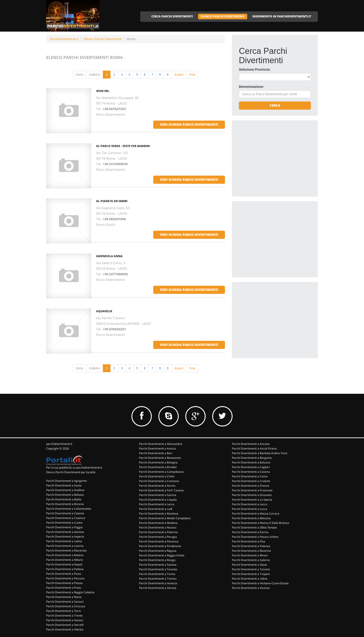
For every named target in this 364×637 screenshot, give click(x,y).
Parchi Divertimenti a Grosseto (252, 495)
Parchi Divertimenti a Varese (65, 620)
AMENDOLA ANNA (109, 256)
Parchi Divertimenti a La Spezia (252, 500)
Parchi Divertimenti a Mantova (159, 514)
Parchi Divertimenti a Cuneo (64, 523)
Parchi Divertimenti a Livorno (65, 546)
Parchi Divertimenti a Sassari (65, 602)
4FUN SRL (103, 91)
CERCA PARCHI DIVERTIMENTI (172, 16)
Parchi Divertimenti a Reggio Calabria (70, 592)
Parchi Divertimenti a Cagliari (251, 467)
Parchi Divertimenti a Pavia (64, 574)
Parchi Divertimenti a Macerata (66, 550)
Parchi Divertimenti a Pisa (249, 541)
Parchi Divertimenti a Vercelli (65, 625)
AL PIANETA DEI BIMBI (112, 201)
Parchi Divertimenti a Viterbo (65, 629)
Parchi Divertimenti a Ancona (251, 444)
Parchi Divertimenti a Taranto (158, 569)
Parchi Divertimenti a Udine (250, 579)
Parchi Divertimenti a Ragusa (158, 551)
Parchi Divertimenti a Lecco (250, 504)
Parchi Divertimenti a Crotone (251, 481)
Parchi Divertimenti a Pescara (65, 578)
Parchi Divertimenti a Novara (158, 527)
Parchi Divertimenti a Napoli (64, 564)
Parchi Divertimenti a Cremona (159, 481)
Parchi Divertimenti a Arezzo (158, 448)
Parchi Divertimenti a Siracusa (66, 606)
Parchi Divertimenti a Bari (156, 453)
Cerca (275, 105)
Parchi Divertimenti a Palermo (158, 532)
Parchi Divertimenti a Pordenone (160, 546)
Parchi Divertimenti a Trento (64, 616)
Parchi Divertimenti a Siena (249, 565)
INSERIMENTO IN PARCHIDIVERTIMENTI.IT (282, 16)
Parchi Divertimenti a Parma (250, 532)
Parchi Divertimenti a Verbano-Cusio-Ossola (260, 583)
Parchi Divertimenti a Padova (65, 569)
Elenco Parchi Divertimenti (103, 39)
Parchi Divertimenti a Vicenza (251, 588)
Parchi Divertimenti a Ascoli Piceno (254, 448)
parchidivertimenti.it (59, 444)
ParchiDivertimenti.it (64, 39)
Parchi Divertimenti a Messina (251, 518)
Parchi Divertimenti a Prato (64, 588)
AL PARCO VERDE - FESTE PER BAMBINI (123, 146)
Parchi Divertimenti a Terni (63, 611)
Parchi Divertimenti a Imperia (65, 537)
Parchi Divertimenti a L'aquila (158, 500)
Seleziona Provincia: (255, 69)
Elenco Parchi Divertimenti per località (71, 472)
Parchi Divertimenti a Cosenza (66, 518)
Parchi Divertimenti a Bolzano (251, 462)
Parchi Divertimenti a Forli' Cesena (161, 490)
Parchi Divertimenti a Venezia (158, 583)
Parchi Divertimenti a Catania (65, 513)
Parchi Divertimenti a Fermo (157, 486)
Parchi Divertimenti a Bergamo (252, 458)
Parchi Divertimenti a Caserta (251, 472)
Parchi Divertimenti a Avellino (65, 490)
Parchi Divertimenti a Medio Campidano (165, 518)
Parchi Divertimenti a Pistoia (64, 583)
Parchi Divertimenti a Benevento (160, 458)
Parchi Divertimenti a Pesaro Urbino (255, 537)
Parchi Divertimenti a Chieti (157, 476)
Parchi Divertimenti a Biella (64, 499)
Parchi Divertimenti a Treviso (158, 579)
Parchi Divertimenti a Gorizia (158, 495)
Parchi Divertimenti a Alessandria (161, 444)
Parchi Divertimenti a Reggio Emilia (162, 555)
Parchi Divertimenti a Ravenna (251, 551)
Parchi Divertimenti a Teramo (251, 569)
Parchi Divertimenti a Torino (157, 574)
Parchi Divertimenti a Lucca (250, 509)
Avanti (179, 75)
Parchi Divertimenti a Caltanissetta (69, 509)
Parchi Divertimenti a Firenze (251, 486)
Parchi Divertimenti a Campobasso (161, 472)
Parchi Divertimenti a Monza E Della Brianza (260, 523)
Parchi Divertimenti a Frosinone (252, 490)
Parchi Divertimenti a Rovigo (157, 560)
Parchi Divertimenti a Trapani (251, 574)
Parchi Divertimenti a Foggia (64, 527)
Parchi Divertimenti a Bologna (158, 462)
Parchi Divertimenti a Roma (64, 597)
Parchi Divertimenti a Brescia (65, 504)
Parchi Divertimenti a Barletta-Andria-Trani (260, 453)
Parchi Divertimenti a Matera (65, 555)
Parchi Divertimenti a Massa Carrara (256, 514)
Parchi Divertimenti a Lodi (156, 509)
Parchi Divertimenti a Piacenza (159, 541)
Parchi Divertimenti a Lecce (157, 504)
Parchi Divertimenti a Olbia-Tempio (254, 527)
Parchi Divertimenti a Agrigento (67, 481)
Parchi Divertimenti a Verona (158, 588)
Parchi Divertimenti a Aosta (64, 485)
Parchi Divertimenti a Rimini (250, 555)
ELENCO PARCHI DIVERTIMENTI (223, 16)
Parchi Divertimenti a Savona (158, 565)
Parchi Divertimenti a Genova (65, 532)
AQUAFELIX (104, 311)
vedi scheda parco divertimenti (189, 124)
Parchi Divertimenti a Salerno (251, 560)
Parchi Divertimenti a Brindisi (158, 467)
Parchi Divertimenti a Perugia (158, 537)
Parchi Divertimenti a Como (250, 476)
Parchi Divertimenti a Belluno (65, 495)
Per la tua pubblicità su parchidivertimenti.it (74, 468)
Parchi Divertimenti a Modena (158, 523)
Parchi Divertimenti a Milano (65, 560)
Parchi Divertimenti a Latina (64, 541)
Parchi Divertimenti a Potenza (251, 546)
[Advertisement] (274, 156)
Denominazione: (251, 87)
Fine (192, 75)
